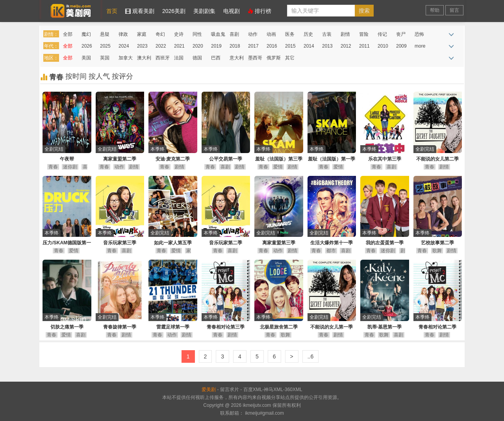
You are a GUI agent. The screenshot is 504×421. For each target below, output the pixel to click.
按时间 (77, 76)
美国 (86, 58)
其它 (290, 58)
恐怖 (419, 34)
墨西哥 (255, 58)
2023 (142, 46)
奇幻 (160, 34)
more (420, 46)
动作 (253, 34)
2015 (290, 46)
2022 (161, 46)
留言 (454, 10)
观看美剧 (140, 11)
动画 (271, 34)
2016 (272, 46)
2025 (105, 46)
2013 (327, 46)
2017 (253, 46)
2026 (87, 46)
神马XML (273, 390)
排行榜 (259, 11)
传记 (382, 34)
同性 (197, 34)
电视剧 (232, 11)
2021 (179, 46)
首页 (112, 11)
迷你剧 (70, 167)
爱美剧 (71, 9)
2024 (124, 46)
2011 (364, 46)
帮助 (435, 10)
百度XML (253, 390)
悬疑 (105, 34)
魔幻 (86, 34)
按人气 (100, 76)
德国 (197, 58)
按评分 (122, 76)
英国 (105, 58)
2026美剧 (174, 11)
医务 (290, 34)
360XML (294, 390)
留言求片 (230, 390)
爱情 (278, 167)
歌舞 (437, 251)
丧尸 (401, 34)
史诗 (179, 34)
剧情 (345, 34)
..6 (311, 356)
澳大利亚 (144, 59)
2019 (216, 46)
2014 (309, 46)
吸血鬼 (218, 34)
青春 (53, 167)
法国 (179, 58)
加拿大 (126, 58)
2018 (235, 46)
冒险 (364, 34)
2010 (383, 46)
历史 (308, 34)
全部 (68, 34)
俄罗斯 (274, 58)
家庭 (142, 34)
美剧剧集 (204, 11)
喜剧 (234, 34)
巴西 (216, 58)
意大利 (237, 58)
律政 (123, 34)
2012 (346, 46)
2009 (401, 46)
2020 (198, 46)
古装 (327, 34)
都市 (331, 251)
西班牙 (163, 58)
